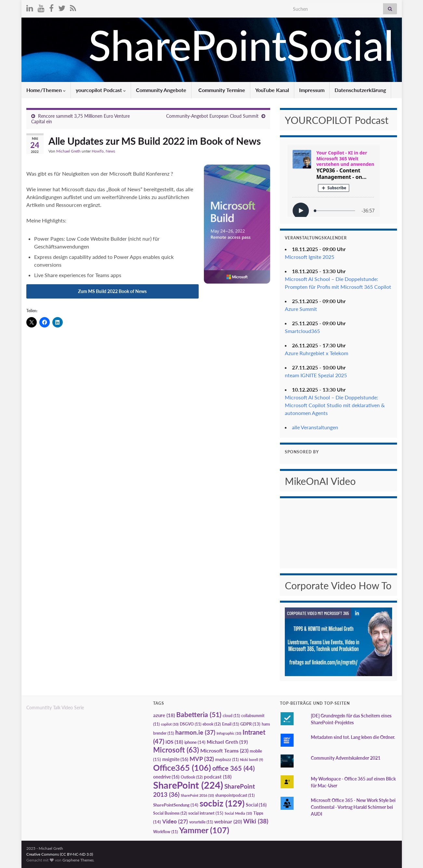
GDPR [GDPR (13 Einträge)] (250, 724)
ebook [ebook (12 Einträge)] (212, 724)
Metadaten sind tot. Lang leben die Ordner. (353, 737)
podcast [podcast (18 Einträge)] (218, 777)
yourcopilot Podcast (101, 90)
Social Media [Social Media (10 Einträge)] (238, 813)
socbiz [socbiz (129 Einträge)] (222, 803)
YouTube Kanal (272, 90)
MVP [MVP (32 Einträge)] (202, 759)
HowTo (98, 151)
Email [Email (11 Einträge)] (231, 724)
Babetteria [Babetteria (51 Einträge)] (199, 714)
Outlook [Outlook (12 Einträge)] (192, 777)
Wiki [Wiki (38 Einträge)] (256, 821)
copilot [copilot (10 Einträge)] (170, 724)
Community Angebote (161, 90)
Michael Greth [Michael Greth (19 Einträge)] (227, 742)
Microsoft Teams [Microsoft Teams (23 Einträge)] (224, 750)
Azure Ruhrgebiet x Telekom (317, 353)
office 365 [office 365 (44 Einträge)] (233, 768)
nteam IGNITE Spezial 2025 (316, 375)
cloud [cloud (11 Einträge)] (231, 716)
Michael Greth (68, 151)
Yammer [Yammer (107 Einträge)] (204, 830)
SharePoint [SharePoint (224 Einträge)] (188, 785)
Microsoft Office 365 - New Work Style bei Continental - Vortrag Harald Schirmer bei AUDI (353, 807)
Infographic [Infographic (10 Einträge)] (229, 733)
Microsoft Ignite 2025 (310, 257)
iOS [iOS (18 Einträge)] (174, 742)
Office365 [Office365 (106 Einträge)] (182, 768)
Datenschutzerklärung (360, 90)
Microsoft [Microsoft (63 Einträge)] (176, 750)
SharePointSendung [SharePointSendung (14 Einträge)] (176, 805)
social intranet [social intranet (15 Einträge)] (206, 813)
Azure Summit (301, 309)
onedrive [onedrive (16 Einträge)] (166, 777)
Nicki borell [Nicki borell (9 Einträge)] (251, 760)
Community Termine (221, 90)
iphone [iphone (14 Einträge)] (195, 742)
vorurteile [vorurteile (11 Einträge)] (201, 822)
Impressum (312, 90)
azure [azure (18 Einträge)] (164, 715)
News (110, 151)
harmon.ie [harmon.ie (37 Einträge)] (195, 732)
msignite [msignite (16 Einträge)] (175, 759)
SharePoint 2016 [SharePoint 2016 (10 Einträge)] (197, 795)
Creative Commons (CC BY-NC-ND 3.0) (60, 854)
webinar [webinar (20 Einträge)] (228, 821)
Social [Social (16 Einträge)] (256, 805)
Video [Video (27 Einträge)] (175, 821)
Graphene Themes (78, 860)
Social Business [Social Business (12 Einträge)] (170, 813)
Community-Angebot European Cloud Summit (212, 116)
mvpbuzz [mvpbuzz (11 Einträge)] (227, 760)
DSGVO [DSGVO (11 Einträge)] (191, 724)
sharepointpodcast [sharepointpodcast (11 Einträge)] (235, 795)
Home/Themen (46, 90)
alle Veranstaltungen (315, 427)
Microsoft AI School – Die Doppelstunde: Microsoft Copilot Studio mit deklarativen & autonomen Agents (335, 405)
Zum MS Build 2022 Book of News (112, 291)
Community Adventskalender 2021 (346, 758)
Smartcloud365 (302, 331)
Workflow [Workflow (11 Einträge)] (165, 832)
